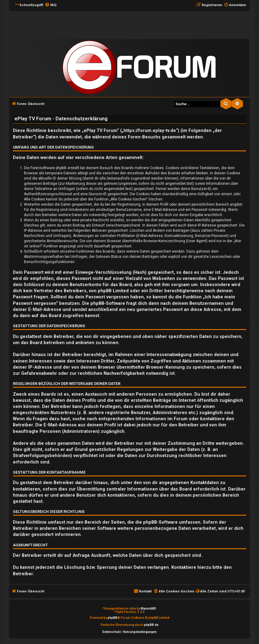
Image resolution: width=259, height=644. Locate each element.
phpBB (112, 618)
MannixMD (149, 609)
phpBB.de (151, 625)
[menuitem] (51, 5)
